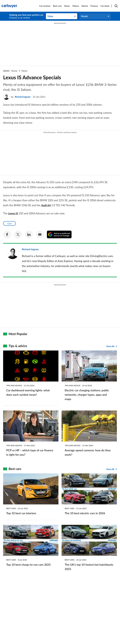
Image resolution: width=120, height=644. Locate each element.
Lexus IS (13, 213)
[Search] (116, 6)
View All (110, 346)
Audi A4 (46, 205)
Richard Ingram (23, 97)
